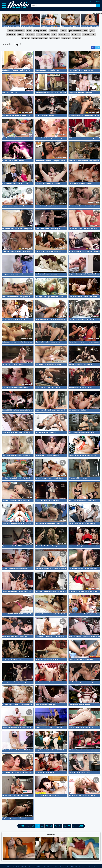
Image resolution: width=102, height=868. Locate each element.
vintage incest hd (40, 31)
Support (46, 867)
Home (9, 867)
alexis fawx (30, 34)
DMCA (61, 867)
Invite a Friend (35, 867)
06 (56, 826)
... (74, 826)
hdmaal (63, 31)
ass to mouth (54, 38)
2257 (67, 867)
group (92, 31)
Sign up (92, 2)
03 (42, 826)
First (22, 826)
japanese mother (89, 34)
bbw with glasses (43, 34)
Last (81, 826)
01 (33, 826)
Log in (98, 2)
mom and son (64, 34)
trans (29, 31)
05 (51, 826)
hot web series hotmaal (16, 31)
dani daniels (66, 38)
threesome (11, 34)
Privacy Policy (77, 867)
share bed (77, 38)
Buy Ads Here (90, 867)
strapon (21, 34)
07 (60, 826)
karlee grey (53, 31)
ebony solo (76, 34)
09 (69, 826)
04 (47, 826)
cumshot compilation (39, 38)
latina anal (25, 38)
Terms (54, 867)
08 (65, 826)
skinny (54, 34)
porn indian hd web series (78, 31)
